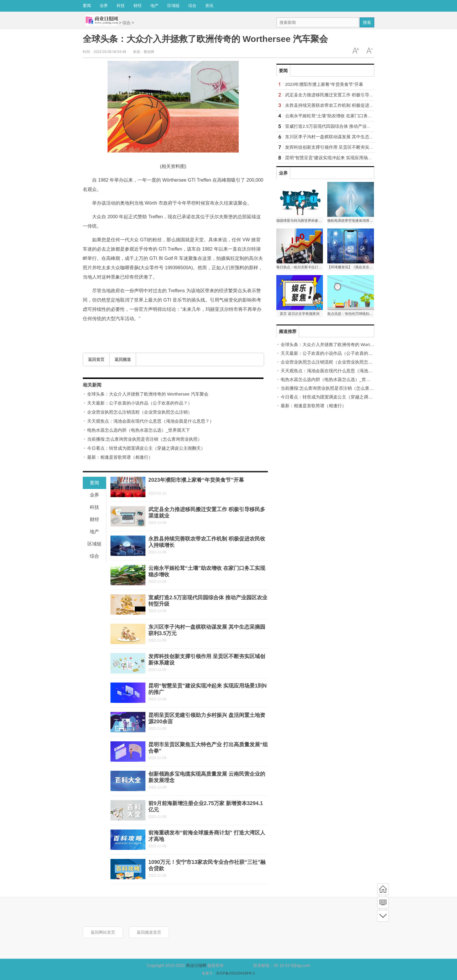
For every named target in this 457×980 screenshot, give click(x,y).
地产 (154, 6)
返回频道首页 (149, 932)
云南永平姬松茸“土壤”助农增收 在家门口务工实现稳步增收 (342, 116)
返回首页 (96, 359)
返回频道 (123, 359)
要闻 (87, 6)
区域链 (173, 6)
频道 (383, 903)
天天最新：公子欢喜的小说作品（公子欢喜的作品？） (140, 403)
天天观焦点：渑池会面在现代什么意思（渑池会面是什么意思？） (151, 421)
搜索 (367, 22)
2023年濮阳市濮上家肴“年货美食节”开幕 (196, 480)
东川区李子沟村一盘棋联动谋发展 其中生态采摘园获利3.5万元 (346, 137)
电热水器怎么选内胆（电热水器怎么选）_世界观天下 (139, 430)
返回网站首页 (103, 932)
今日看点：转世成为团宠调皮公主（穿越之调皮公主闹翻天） (146, 448)
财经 (138, 6)
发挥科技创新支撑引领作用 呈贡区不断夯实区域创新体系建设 (345, 147)
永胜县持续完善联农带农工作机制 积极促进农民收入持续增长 (345, 105)
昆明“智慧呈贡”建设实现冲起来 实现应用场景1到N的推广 (340, 158)
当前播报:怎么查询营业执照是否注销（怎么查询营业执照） (145, 439)
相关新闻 (92, 385)
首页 (383, 889)
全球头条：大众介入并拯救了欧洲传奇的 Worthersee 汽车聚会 (148, 394)
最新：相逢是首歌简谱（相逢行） (120, 457)
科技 (121, 6)
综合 (192, 6)
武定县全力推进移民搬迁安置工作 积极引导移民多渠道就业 (342, 95)
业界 (104, 6)
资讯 (209, 6)
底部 (383, 916)
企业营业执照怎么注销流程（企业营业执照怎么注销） (140, 412)
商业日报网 (196, 965)
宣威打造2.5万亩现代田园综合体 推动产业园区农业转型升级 (343, 126)
